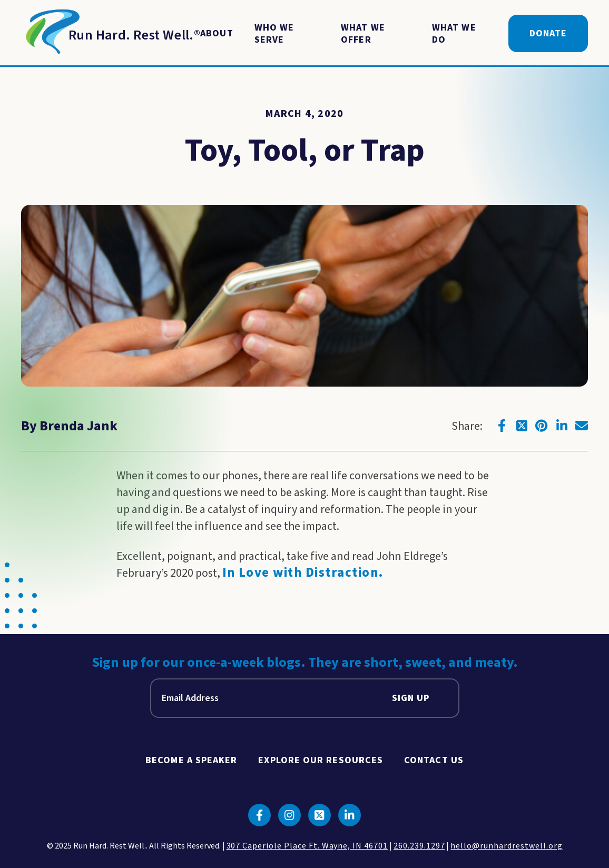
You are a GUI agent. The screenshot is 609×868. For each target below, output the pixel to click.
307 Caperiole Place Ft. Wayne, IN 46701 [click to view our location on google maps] (307, 846)
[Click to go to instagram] (289, 815)
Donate (548, 33)
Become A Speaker (191, 760)
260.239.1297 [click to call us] (419, 846)
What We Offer (363, 34)
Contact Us (434, 760)
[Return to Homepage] (111, 34)
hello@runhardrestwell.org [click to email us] (506, 846)
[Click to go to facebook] (502, 426)
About (217, 33)
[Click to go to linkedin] (562, 426)
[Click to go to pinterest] (542, 426)
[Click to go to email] (582, 426)
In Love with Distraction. (303, 573)
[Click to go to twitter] (522, 426)
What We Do (454, 34)
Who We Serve (274, 34)
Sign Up (411, 698)
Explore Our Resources (321, 760)
